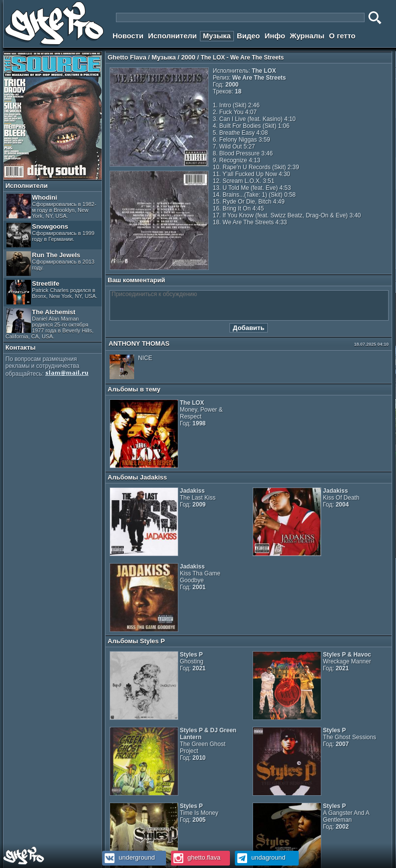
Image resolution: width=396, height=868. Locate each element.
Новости (128, 36)
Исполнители (172, 36)
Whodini (51, 206)
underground (128, 857)
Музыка (217, 36)
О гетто (342, 36)
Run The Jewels (50, 264)
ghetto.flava (196, 857)
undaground (260, 857)
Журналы (307, 36)
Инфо (275, 36)
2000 (188, 57)
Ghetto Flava (127, 57)
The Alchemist (49, 324)
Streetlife (52, 292)
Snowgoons (50, 235)
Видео (248, 36)
